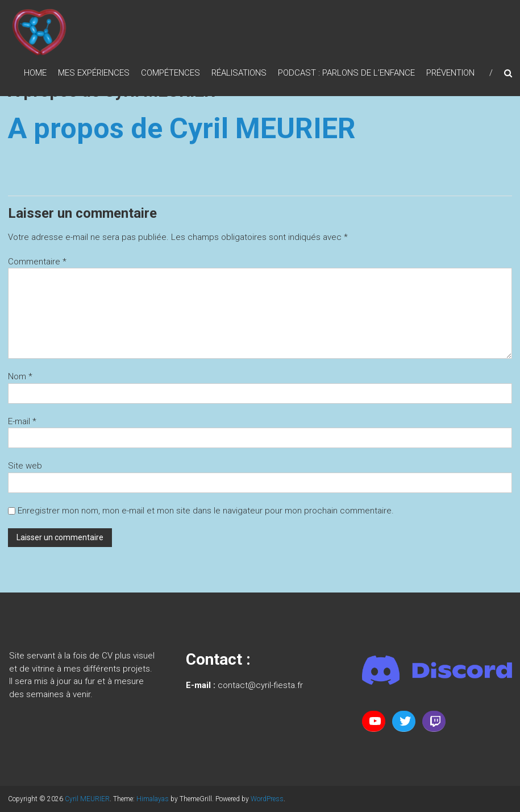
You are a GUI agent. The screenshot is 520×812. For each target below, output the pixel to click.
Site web (25, 466)
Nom (20, 376)
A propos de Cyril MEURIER (182, 129)
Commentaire (37, 262)
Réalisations (239, 73)
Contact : (218, 659)
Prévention (450, 73)
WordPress (267, 799)
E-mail (22, 421)
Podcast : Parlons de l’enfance (346, 73)
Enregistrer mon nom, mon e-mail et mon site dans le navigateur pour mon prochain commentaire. (206, 511)
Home (35, 73)
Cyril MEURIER (87, 799)
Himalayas (153, 799)
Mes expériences (94, 73)
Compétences (170, 73)
